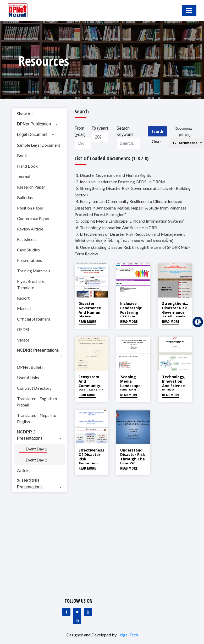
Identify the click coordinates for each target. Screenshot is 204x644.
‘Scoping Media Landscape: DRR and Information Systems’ (132, 388)
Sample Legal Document (39, 145)
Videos (23, 340)
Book (22, 155)
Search (158, 131)
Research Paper (31, 187)
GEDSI (23, 329)
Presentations (29, 260)
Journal (24, 176)
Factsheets (27, 239)
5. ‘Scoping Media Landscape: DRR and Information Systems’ (130, 221)
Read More (87, 321)
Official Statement (34, 319)
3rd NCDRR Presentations (30, 484)
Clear (156, 141)
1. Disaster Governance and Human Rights (114, 175)
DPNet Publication (34, 124)
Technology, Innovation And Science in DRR (174, 383)
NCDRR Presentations (38, 350)
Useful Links (28, 378)
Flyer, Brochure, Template (31, 284)
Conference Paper (33, 218)
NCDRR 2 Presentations (30, 435)
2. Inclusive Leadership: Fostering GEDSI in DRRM (120, 182)
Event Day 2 (36, 460)
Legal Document (32, 134)
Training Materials (34, 271)
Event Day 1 (36, 449)
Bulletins (25, 197)
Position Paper (30, 208)
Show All (25, 114)
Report (23, 298)
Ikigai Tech (128, 635)
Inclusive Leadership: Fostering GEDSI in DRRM (131, 312)
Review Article (30, 229)
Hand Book (27, 166)
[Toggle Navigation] (189, 10)
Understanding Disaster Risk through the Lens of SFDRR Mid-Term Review (134, 461)
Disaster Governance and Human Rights (90, 310)
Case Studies (28, 250)
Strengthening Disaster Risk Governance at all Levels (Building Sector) (176, 314)
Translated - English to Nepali (37, 402)
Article (23, 470)
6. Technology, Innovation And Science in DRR (116, 227)
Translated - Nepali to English (37, 418)
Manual (24, 308)
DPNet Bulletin (31, 367)
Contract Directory (34, 388)
